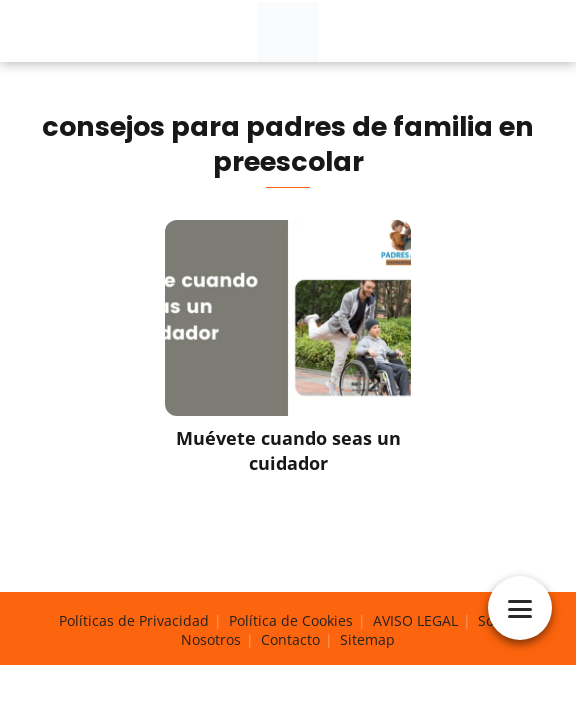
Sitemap (367, 639)
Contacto (290, 639)
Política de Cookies (291, 620)
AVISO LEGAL (415, 620)
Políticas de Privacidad (134, 620)
